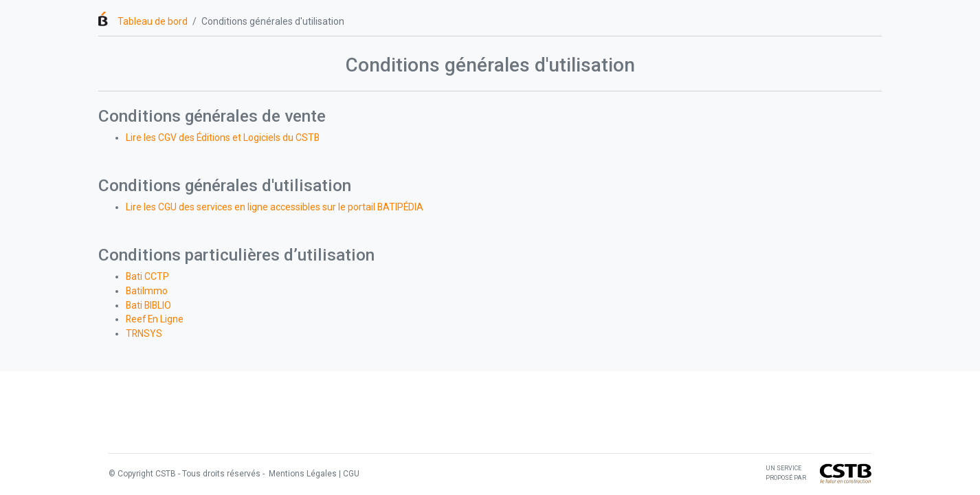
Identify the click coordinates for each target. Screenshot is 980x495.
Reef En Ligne (155, 319)
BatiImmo (147, 291)
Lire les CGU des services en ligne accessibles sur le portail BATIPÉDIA (275, 207)
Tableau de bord (153, 21)
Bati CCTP (147, 276)
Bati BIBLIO (148, 305)
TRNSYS (144, 333)
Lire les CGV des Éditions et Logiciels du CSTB (223, 137)
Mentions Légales (302, 474)
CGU (351, 474)
